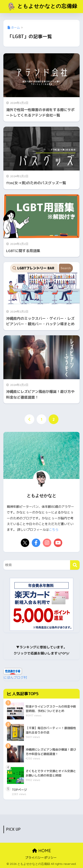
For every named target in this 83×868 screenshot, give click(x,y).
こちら (54, 530)
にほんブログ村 (15, 677)
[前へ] (29, 419)
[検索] (75, 565)
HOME (42, 851)
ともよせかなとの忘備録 (42, 7)
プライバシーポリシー (41, 858)
